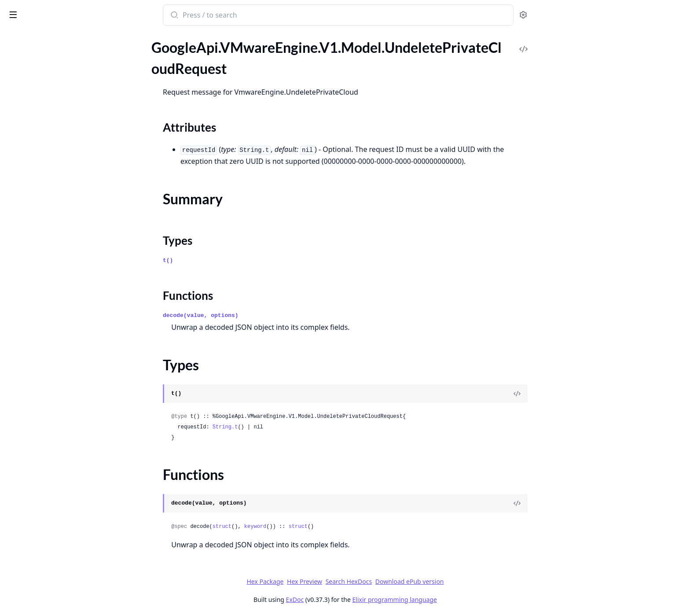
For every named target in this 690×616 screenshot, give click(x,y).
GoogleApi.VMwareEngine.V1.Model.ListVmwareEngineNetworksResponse (62, 61)
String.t (291, 427)
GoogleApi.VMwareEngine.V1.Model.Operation (62, 227)
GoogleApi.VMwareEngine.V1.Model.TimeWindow (62, 465)
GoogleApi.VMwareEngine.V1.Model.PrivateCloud (62, 287)
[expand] (123, 63)
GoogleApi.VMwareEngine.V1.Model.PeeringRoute (62, 251)
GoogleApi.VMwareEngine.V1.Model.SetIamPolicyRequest (62, 370)
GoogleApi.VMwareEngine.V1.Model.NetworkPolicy (62, 156)
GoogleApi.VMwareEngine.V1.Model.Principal (62, 275)
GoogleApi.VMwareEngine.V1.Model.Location (62, 73)
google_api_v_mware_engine (58, 16)
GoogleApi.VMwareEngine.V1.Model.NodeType (62, 192)
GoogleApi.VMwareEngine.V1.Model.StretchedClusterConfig (62, 394)
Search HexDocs (414, 582)
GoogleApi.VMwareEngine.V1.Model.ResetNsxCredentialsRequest (62, 323)
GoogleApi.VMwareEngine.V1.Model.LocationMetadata (62, 85)
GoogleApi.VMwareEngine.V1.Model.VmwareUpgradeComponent (62, 576)
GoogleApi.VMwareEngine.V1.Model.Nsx (62, 216)
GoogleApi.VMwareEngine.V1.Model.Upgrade (62, 540)
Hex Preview (371, 581)
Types (24, 514)
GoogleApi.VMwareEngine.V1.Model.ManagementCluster (62, 109)
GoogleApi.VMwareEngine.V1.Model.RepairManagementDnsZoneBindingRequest (62, 311)
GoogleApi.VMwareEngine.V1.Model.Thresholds (62, 441)
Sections (28, 492)
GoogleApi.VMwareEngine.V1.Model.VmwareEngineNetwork (62, 564)
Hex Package (331, 581)
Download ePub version (475, 581)
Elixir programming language (460, 599)
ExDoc (361, 599)
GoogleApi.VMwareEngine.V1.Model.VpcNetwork (62, 588)
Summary (30, 503)
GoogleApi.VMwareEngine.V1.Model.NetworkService (62, 168)
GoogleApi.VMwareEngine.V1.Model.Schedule (62, 358)
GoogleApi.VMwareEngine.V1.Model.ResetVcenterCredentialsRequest (62, 334)
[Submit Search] (240, 16)
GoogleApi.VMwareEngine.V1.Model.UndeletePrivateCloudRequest (62, 477)
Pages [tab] (16, 48)
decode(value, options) (267, 315)
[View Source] (583, 394)
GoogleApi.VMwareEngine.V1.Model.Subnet (62, 406)
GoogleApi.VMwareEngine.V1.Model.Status (62, 382)
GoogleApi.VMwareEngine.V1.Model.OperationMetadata (62, 239)
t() (234, 260)
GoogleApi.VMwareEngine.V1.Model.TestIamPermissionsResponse (62, 430)
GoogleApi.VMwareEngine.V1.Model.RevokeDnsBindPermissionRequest (62, 346)
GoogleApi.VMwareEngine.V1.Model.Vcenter (62, 552)
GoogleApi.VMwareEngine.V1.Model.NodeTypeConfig (62, 204)
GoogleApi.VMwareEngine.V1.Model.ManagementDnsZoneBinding (62, 120)
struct (288, 527)
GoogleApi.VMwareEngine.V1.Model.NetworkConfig (62, 132)
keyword (321, 527)
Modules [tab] (53, 48)
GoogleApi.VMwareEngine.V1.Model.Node (62, 180)
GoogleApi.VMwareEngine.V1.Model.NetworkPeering (62, 144)
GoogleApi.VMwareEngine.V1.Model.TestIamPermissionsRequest (62, 418)
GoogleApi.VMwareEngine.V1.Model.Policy (62, 263)
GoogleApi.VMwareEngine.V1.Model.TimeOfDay (62, 453)
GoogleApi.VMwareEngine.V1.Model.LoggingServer (62, 97)
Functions (31, 524)
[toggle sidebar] (121, 14)
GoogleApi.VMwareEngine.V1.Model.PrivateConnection (62, 299)
